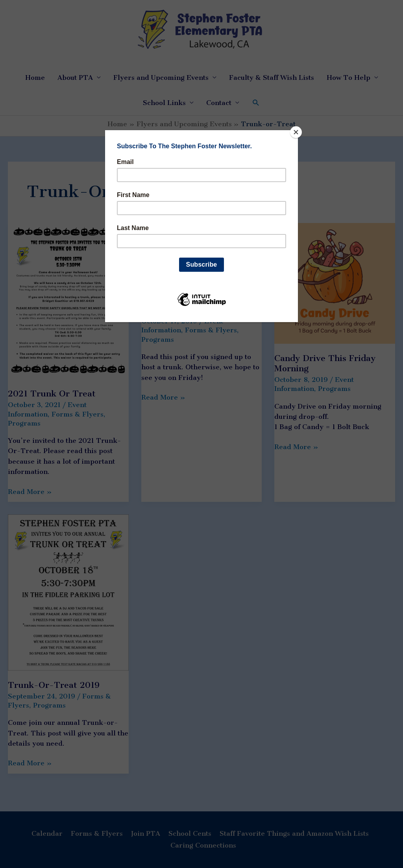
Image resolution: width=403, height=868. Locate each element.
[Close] (296, 132)
